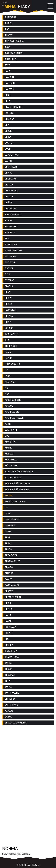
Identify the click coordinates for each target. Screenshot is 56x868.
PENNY (8, 543)
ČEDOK (8, 131)
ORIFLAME (10, 525)
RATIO (8, 615)
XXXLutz (9, 711)
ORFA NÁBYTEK (12, 519)
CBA (7, 125)
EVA (7, 239)
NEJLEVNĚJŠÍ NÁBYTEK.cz (17, 484)
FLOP (7, 274)
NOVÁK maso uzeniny (15, 502)
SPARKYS (10, 645)
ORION (8, 531)
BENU (8, 95)
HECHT (8, 298)
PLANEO (9, 567)
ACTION (9, 23)
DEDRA (8, 173)
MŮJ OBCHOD (11, 466)
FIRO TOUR (10, 262)
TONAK (8, 687)
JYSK (7, 376)
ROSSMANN (11, 627)
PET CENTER (11, 555)
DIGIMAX (9, 185)
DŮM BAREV (11, 209)
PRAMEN (9, 591)
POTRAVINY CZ (12, 585)
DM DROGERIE (12, 191)
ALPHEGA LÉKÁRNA (14, 41)
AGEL (7, 29)
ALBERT (9, 35)
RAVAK (8, 621)
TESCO (8, 669)
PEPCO (8, 549)
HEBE (7, 292)
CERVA (8, 137)
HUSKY (8, 322)
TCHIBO (9, 663)
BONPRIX (9, 113)
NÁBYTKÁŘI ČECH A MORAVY (19, 472)
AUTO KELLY (11, 59)
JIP (6, 370)
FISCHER (9, 268)
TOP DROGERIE (12, 693)
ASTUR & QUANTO (14, 53)
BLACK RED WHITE (14, 107)
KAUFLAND (10, 382)
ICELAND (9, 328)
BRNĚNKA (10, 119)
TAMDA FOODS (12, 657)
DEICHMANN (11, 179)
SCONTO (9, 633)
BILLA (8, 101)
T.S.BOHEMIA (11, 651)
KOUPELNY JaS (12, 412)
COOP (8, 149)
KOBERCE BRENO (13, 400)
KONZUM (9, 406)
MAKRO (9, 448)
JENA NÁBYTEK (12, 364)
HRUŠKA (9, 316)
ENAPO (8, 221)
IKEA (7, 340)
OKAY (8, 514)
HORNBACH (10, 310)
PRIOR (8, 603)
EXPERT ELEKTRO (13, 250)
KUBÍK (8, 424)
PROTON (9, 609)
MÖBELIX (9, 454)
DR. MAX (9, 197)
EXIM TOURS (11, 244)
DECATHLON (11, 167)
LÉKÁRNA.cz (11, 430)
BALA (8, 71)
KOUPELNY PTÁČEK (14, 418)
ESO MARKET (11, 227)
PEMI (7, 537)
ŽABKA (8, 717)
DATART (9, 161)
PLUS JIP (9, 573)
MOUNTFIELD (11, 460)
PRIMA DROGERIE (13, 597)
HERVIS (8, 304)
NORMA (9, 496)
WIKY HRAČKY (12, 705)
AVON (8, 65)
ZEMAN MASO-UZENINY (16, 723)
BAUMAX (9, 89)
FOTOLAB (10, 280)
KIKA (7, 394)
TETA (8, 681)
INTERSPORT (11, 346)
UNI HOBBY (10, 699)
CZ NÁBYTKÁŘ (12, 155)
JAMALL (9, 352)
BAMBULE (10, 77)
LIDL (7, 436)
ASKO (8, 47)
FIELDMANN (10, 256)
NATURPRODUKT (13, 478)
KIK (6, 388)
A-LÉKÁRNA (11, 17)
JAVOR (8, 358)
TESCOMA (10, 675)
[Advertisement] (28, 758)
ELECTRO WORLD (13, 215)
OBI (7, 508)
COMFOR (9, 143)
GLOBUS (9, 286)
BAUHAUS (10, 83)
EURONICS (10, 233)
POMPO (9, 579)
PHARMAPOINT (12, 561)
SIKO (7, 639)
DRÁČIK (9, 203)
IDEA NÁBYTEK (12, 334)
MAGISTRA (10, 442)
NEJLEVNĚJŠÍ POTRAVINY (17, 490)
